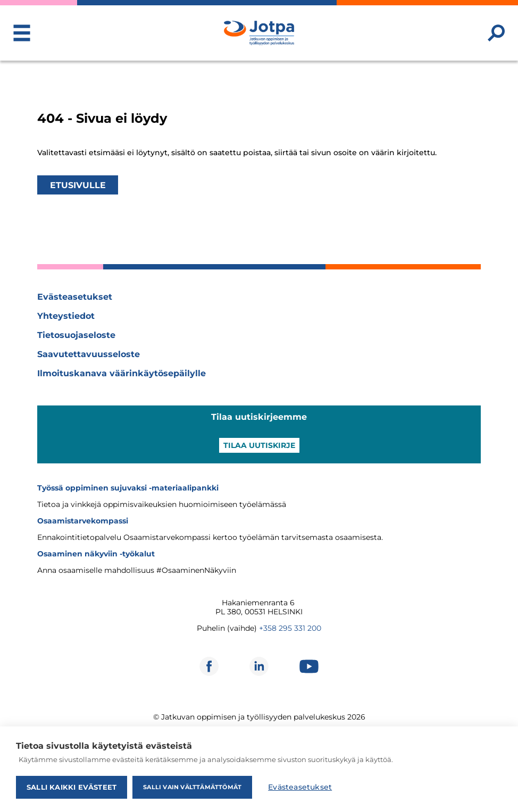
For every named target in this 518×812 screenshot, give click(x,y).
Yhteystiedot (66, 316)
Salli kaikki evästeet (72, 787)
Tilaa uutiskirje (259, 445)
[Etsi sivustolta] (496, 33)
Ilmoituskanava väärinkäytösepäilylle (122, 373)
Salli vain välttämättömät (192, 787)
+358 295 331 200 (290, 628)
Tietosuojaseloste (76, 335)
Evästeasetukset (75, 297)
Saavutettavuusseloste (89, 354)
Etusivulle (78, 185)
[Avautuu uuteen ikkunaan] (209, 666)
